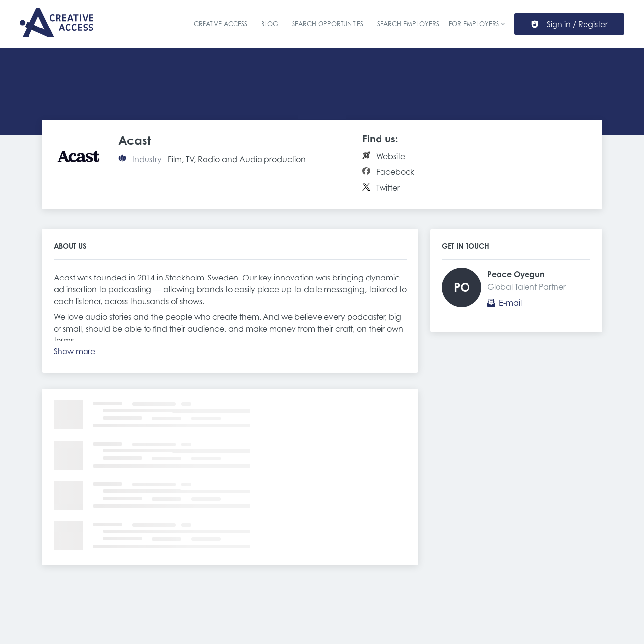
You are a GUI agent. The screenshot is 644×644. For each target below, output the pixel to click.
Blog (270, 24)
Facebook (395, 172)
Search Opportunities (328, 24)
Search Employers (408, 24)
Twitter (388, 188)
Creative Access (220, 24)
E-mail (510, 303)
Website (391, 156)
